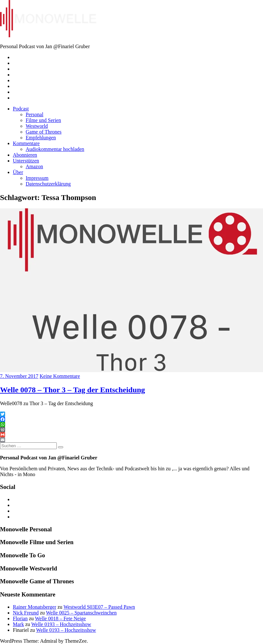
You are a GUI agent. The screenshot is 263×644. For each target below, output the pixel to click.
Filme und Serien (43, 120)
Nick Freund (26, 613)
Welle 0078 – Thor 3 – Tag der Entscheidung (72, 390)
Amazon (34, 166)
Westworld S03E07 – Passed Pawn (99, 607)
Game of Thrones (44, 132)
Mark (18, 624)
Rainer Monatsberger (34, 607)
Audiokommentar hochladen (55, 149)
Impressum (37, 178)
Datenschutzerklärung (48, 184)
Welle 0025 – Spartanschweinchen (81, 613)
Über (18, 172)
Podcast (21, 109)
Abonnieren (25, 155)
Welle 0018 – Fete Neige (60, 618)
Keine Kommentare (60, 376)
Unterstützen (26, 161)
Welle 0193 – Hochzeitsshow (61, 624)
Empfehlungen (41, 138)
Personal (34, 114)
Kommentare (26, 143)
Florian (20, 618)
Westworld (37, 126)
